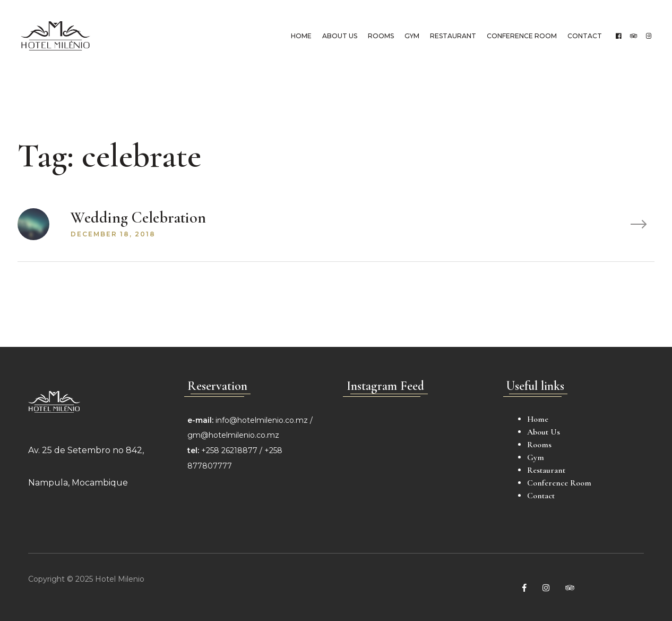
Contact (584, 36)
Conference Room (521, 36)
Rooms (380, 36)
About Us (339, 36)
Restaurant (452, 36)
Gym (411, 36)
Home (300, 36)
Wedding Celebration (138, 218)
